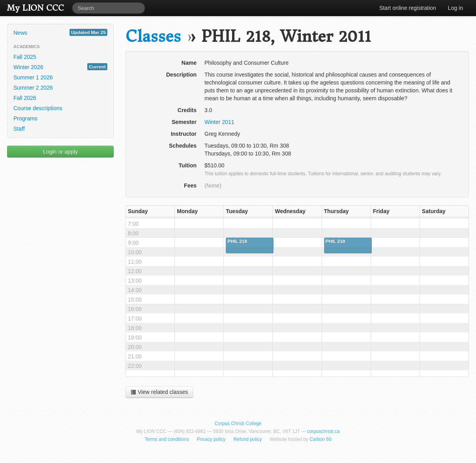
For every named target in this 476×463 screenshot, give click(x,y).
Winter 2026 (60, 67)
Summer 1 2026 (33, 77)
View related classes (159, 392)
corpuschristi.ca (323, 431)
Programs (25, 118)
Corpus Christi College (238, 424)
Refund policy (247, 439)
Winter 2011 (219, 122)
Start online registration (408, 8)
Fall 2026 (25, 98)
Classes (153, 37)
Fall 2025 (25, 57)
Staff (19, 129)
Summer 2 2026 (33, 88)
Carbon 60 (320, 439)
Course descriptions (38, 108)
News (60, 32)
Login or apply (60, 152)
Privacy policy (211, 439)
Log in (455, 8)
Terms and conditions (167, 439)
